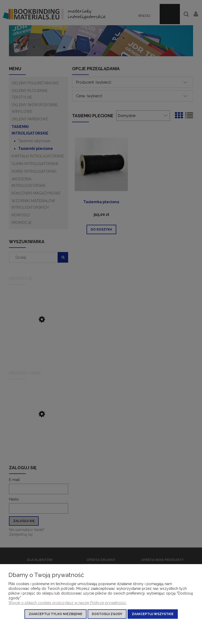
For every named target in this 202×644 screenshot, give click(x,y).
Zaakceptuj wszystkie (153, 614)
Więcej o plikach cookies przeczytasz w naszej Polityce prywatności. (67, 603)
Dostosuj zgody (107, 614)
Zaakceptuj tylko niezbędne (55, 614)
